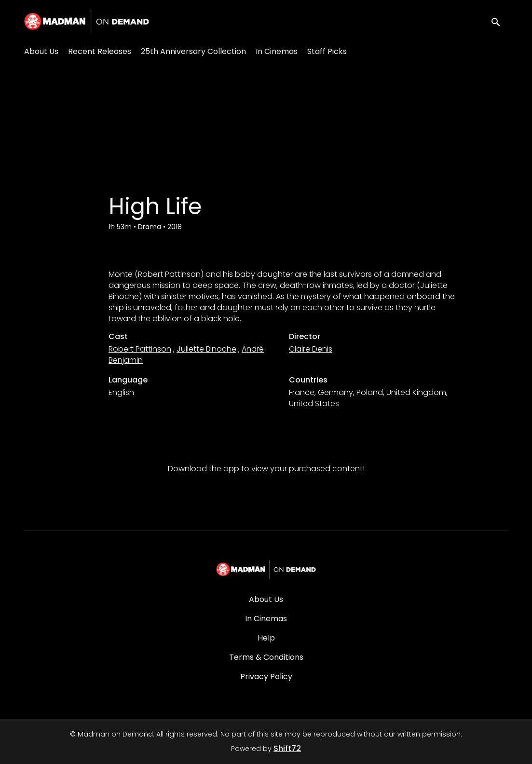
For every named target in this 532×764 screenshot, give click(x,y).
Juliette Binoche (206, 349)
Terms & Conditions (266, 657)
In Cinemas (277, 51)
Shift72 (287, 748)
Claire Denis (311, 349)
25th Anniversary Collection (193, 51)
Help (266, 638)
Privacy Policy (266, 676)
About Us (41, 51)
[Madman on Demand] (266, 570)
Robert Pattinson (140, 349)
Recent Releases (100, 51)
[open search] (499, 21)
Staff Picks (327, 51)
